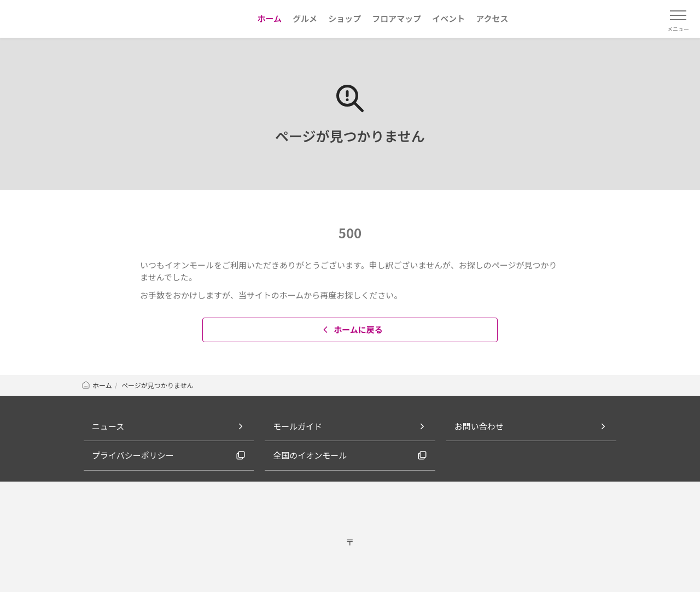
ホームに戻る (351, 329)
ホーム (97, 385)
